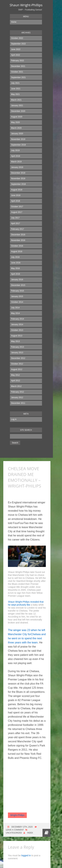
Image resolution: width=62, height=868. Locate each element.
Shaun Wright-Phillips (26, 5)
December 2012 (18, 358)
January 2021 (17, 106)
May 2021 (15, 94)
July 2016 (15, 257)
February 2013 (18, 347)
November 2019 (18, 139)
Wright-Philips (17, 815)
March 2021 (16, 100)
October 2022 (17, 38)
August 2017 (17, 212)
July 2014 (15, 308)
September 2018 (18, 184)
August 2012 (17, 369)
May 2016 (15, 268)
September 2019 (18, 145)
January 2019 (17, 167)
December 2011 (18, 403)
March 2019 (16, 162)
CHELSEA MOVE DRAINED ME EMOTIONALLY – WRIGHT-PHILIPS (25, 477)
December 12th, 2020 (22, 827)
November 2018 (18, 179)
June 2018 (16, 195)
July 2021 (15, 83)
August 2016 (17, 252)
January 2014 (17, 325)
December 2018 (18, 173)
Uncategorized (14, 833)
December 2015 (18, 285)
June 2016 (16, 263)
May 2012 (15, 375)
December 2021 (18, 66)
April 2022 (16, 55)
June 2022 (16, 49)
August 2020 (17, 117)
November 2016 (18, 240)
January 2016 (17, 280)
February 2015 (18, 291)
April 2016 (16, 274)
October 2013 (17, 330)
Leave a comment (15, 830)
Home (14, 22)
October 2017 (17, 207)
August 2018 (17, 190)
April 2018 (16, 201)
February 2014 (18, 319)
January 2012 (17, 398)
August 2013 (17, 336)
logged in (26, 855)
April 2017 (16, 223)
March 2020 (16, 128)
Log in (14, 419)
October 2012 (17, 364)
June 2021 (16, 89)
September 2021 (18, 77)
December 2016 (18, 235)
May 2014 (15, 313)
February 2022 (18, 61)
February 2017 (18, 229)
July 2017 (15, 218)
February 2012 (18, 392)
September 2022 (18, 44)
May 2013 (15, 341)
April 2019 (16, 156)
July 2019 (15, 150)
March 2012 (16, 386)
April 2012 (16, 381)
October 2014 (17, 302)
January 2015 (17, 296)
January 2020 (17, 134)
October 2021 (17, 72)
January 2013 (17, 353)
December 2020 (18, 111)
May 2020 (15, 122)
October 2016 (17, 246)
